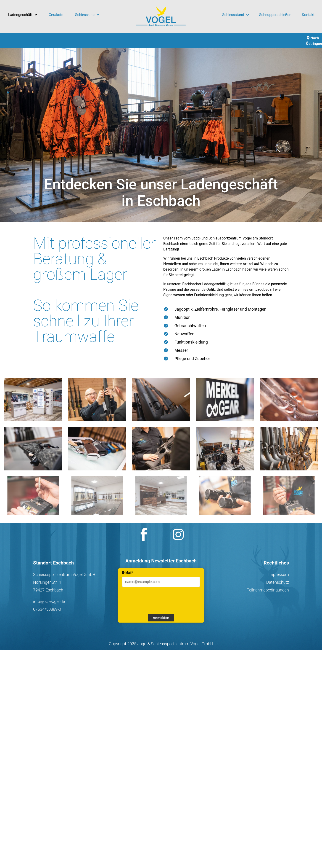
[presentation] (157, 600)
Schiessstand (235, 15)
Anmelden (161, 618)
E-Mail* (128, 572)
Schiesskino (87, 15)
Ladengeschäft (23, 15)
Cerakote (56, 15)
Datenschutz (278, 582)
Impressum (279, 574)
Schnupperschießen (275, 15)
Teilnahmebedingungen (268, 590)
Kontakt (308, 15)
